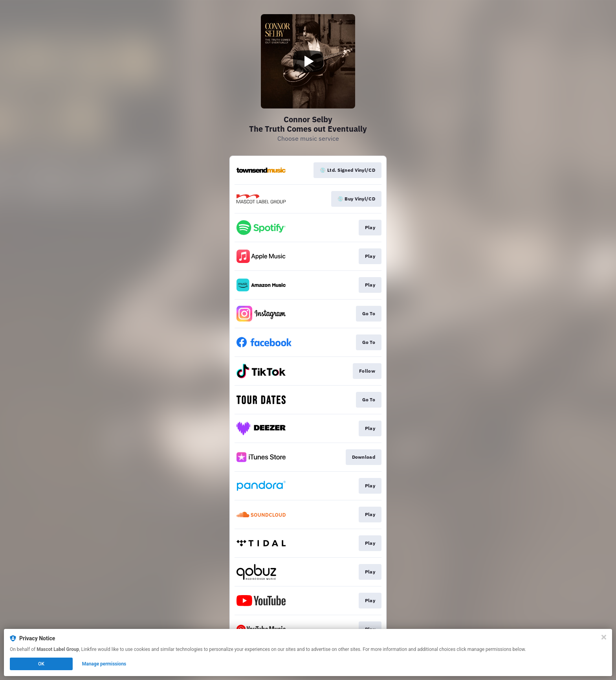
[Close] (604, 637)
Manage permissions (104, 664)
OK (41, 664)
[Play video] (308, 61)
